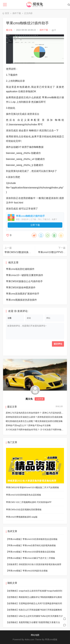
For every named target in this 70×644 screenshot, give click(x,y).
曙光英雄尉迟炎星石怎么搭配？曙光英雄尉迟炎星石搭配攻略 (34, 421)
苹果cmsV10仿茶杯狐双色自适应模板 (40, 539)
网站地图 (35, 635)
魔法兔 (9, 30)
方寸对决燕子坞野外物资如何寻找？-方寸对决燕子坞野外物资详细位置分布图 (35, 430)
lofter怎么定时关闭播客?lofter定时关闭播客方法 (41, 616)
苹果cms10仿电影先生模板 (35, 571)
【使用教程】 (12, 591)
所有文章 (59, 406)
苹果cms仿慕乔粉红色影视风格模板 (39, 545)
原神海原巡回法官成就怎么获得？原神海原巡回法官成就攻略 (34, 417)
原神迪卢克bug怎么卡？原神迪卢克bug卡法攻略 (28, 425)
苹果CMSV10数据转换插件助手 (21, 252)
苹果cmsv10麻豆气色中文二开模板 (39, 558)
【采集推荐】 (12, 564)
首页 (7, 13)
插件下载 (17, 13)
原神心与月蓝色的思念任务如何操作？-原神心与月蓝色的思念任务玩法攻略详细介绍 (35, 413)
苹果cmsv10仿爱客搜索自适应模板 (39, 552)
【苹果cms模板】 (14, 539)
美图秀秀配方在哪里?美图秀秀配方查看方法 (39, 622)
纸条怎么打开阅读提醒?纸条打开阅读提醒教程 (40, 610)
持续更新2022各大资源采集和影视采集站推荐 (40, 564)
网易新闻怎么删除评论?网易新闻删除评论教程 (40, 597)
